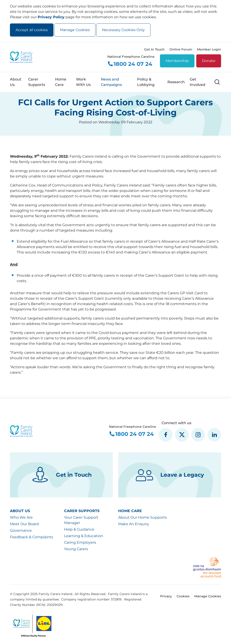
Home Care (61, 82)
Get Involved (198, 82)
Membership (177, 61)
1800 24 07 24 (130, 64)
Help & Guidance (79, 529)
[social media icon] (166, 435)
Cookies (183, 596)
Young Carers (76, 549)
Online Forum (181, 49)
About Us (16, 82)
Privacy (166, 596)
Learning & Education (84, 536)
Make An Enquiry (134, 524)
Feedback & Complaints (31, 537)
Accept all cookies (32, 30)
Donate (209, 61)
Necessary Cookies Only (123, 30)
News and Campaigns (111, 82)
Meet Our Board (24, 524)
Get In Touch (154, 49)
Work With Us (83, 82)
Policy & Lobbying (146, 82)
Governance (21, 530)
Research (176, 82)
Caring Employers (80, 542)
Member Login (209, 49)
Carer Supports (37, 82)
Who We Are (21, 517)
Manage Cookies (75, 30)
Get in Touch (61, 475)
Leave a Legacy (170, 475)
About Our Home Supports (143, 517)
